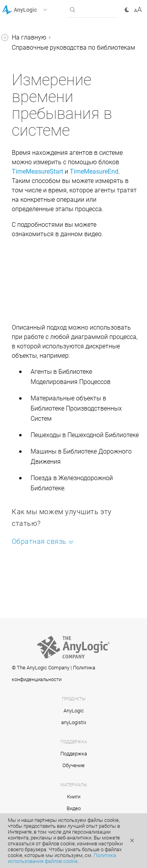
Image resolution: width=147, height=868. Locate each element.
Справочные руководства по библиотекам (73, 48)
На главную (29, 37)
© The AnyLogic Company (41, 668)
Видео (74, 808)
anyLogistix (74, 722)
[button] (35, 10)
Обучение (73, 765)
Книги (74, 797)
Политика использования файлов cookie (62, 858)
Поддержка (74, 754)
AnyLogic (74, 711)
